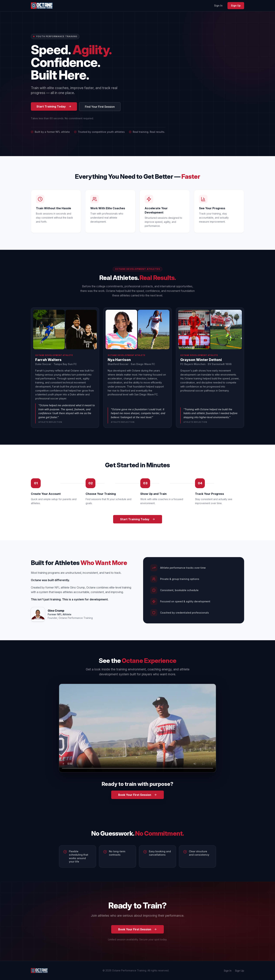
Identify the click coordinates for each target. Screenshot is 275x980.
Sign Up (236, 6)
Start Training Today (54, 106)
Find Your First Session (100, 107)
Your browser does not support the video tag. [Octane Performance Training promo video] (137, 728)
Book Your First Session (137, 795)
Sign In (218, 6)
